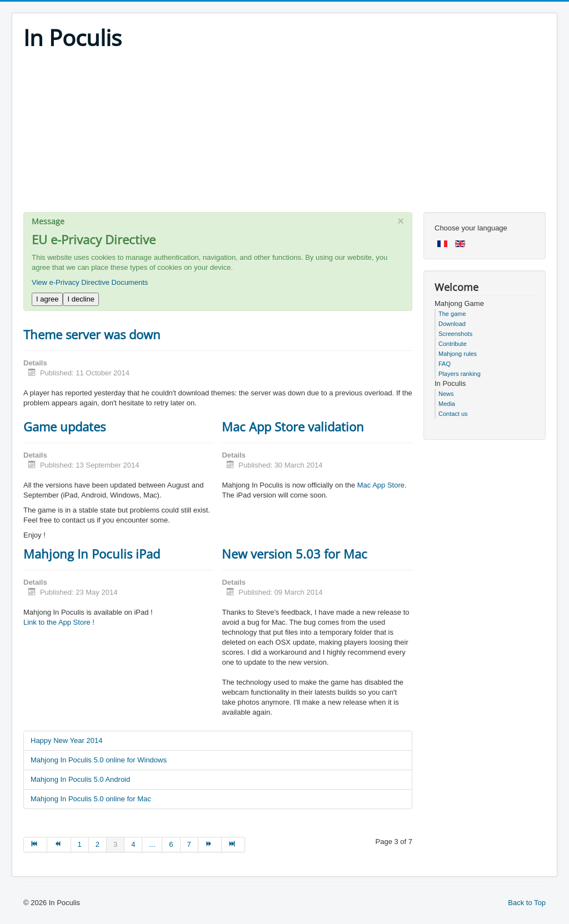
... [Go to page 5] (152, 844)
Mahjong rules (458, 354)
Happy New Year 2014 (66, 740)
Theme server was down (92, 334)
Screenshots (455, 334)
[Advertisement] (284, 134)
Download (452, 324)
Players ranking (460, 374)
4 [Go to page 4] (133, 844)
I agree (47, 299)
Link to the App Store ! (59, 622)
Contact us (453, 414)
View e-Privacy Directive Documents (90, 282)
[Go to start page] (35, 845)
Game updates (64, 426)
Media (447, 404)
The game (452, 314)
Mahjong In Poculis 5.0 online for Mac (91, 799)
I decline (81, 299)
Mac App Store (381, 485)
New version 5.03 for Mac (295, 554)
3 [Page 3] (115, 844)
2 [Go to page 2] (98, 844)
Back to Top (527, 903)
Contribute (453, 344)
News (446, 394)
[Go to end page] (233, 845)
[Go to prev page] (59, 845)
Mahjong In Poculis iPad (92, 554)
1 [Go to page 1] (80, 844)
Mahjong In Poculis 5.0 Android (80, 779)
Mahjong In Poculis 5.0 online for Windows (99, 760)
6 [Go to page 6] (171, 844)
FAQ (445, 364)
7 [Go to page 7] (189, 844)
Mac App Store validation (293, 426)
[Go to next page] (210, 845)
